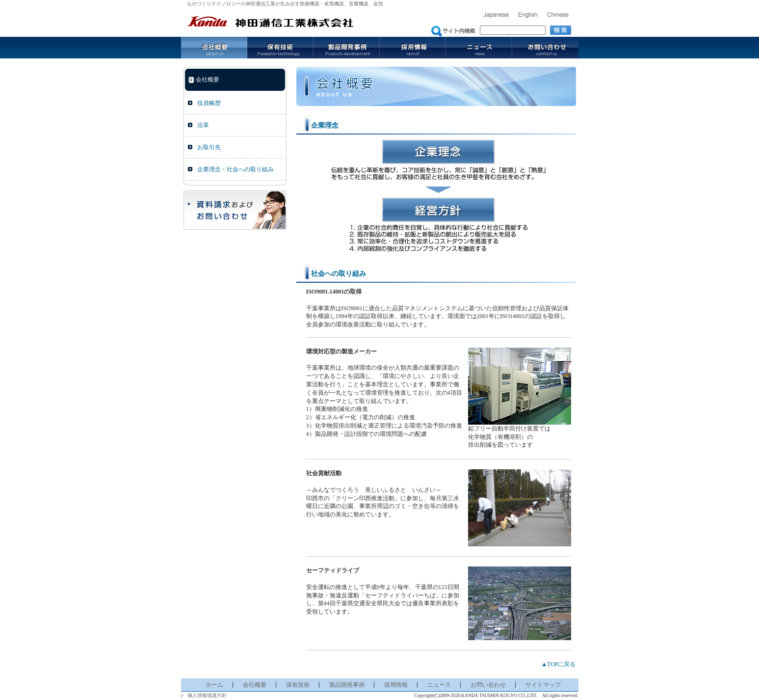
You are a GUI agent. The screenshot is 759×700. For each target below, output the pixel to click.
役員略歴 (209, 103)
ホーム (214, 685)
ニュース (479, 48)
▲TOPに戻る (558, 664)
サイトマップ (543, 685)
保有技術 (280, 48)
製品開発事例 (347, 48)
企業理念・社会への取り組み (236, 169)
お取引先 (209, 147)
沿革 (203, 125)
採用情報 (413, 48)
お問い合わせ (545, 48)
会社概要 (214, 48)
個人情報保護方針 (207, 695)
